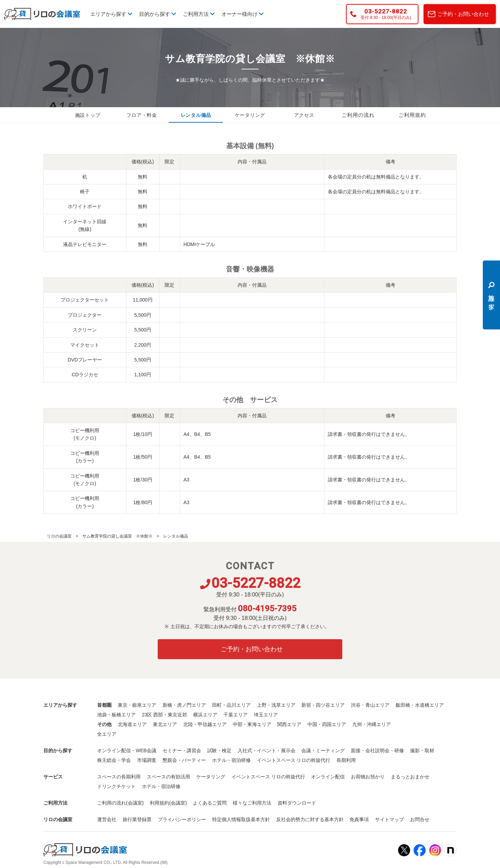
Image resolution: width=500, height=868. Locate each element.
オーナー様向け (242, 14)
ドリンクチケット (116, 786)
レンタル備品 (196, 115)
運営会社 (107, 819)
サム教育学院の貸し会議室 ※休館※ (117, 536)
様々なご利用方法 (252, 803)
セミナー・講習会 (182, 750)
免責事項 (359, 819)
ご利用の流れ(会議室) (120, 803)
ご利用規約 (412, 115)
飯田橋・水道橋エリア (420, 705)
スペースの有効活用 (168, 777)
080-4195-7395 (267, 609)
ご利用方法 (199, 14)
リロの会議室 (59, 536)
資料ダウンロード (297, 803)
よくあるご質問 (210, 803)
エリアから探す (111, 14)
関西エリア (289, 724)
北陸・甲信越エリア (205, 724)
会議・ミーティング (323, 750)
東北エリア (165, 724)
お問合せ (420, 819)
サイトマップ (389, 819)
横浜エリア (205, 715)
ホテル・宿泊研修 (231, 760)
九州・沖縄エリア (372, 724)
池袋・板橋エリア (116, 715)
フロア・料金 (142, 115)
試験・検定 (219, 750)
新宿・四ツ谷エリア (323, 705)
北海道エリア (132, 724)
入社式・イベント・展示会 (267, 750)
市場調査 (147, 760)
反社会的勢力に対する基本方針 (310, 819)
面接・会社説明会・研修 (377, 750)
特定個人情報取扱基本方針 (241, 819)
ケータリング (250, 115)
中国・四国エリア (327, 724)
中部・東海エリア (252, 724)
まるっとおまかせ (410, 777)
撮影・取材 (422, 750)
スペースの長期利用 (119, 777)
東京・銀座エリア (137, 705)
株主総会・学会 (114, 760)
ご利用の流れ (358, 115)
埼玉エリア (266, 715)
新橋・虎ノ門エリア (184, 705)
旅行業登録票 (137, 819)
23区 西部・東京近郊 (164, 715)
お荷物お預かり (368, 777)
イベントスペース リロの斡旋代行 (294, 760)
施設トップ (88, 115)
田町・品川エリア (231, 705)
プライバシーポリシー (182, 819)
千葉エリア (236, 715)
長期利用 (346, 760)
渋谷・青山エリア (370, 705)
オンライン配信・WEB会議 (127, 750)
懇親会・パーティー (184, 760)
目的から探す (158, 14)
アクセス (304, 115)
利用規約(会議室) (168, 803)
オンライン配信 (328, 777)
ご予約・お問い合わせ (463, 14)
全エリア (107, 734)
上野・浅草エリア (276, 705)
